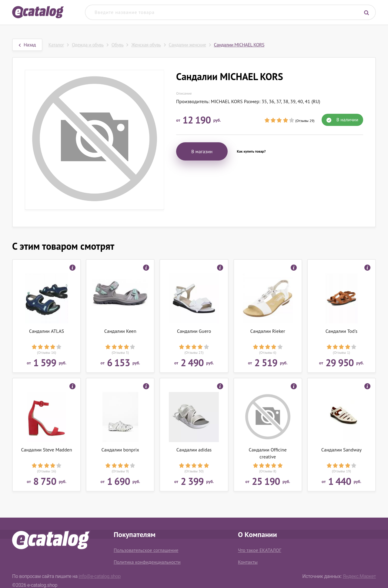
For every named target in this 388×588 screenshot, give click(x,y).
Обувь (118, 45)
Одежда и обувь (88, 45)
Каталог (56, 45)
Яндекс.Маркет (359, 576)
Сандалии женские (187, 45)
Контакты (248, 562)
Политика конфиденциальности (147, 562)
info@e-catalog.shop (100, 576)
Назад (27, 45)
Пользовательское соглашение (146, 550)
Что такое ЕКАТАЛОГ (260, 550)
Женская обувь (146, 45)
